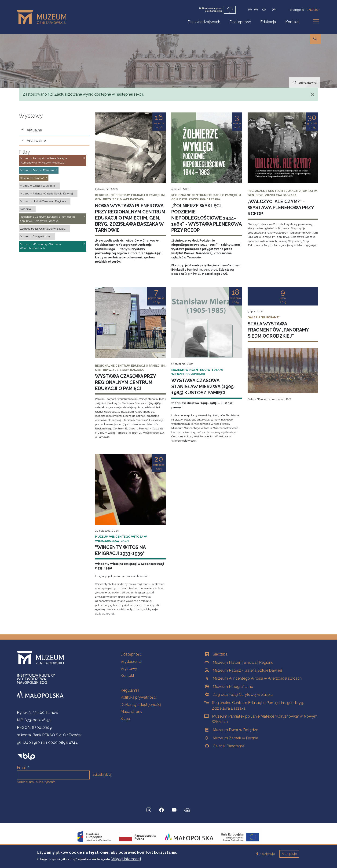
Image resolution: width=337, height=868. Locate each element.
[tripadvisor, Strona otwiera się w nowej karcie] (187, 811)
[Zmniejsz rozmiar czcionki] (256, 10)
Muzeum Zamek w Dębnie (235, 738)
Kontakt (292, 22)
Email (22, 768)
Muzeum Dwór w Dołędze (235, 730)
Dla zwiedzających (204, 22)
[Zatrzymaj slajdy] (274, 10)
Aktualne (34, 130)
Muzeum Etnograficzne (233, 687)
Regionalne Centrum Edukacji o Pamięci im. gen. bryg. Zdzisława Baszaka (258, 706)
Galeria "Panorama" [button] (32, 178)
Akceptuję (289, 854)
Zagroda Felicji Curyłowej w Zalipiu (243, 695)
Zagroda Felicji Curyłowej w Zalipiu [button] (43, 229)
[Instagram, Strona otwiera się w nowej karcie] (149, 810)
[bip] (26, 756)
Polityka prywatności (139, 697)
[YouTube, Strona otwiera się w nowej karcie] (174, 810)
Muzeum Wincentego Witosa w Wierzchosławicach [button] (40, 246)
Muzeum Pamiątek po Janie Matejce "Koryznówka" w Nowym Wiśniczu (265, 719)
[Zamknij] (312, 94)
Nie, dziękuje (265, 854)
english (313, 10)
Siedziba (220, 654)
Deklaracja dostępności (141, 705)
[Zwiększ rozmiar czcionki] (250, 10)
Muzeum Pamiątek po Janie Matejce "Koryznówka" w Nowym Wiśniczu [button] (44, 160)
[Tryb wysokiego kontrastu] (264, 10)
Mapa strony (131, 712)
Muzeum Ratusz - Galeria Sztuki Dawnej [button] (46, 194)
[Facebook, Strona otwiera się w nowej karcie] (161, 810)
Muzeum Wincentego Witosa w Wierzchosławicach (257, 678)
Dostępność (240, 22)
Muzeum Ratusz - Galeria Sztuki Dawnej (247, 670)
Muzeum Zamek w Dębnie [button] (37, 186)
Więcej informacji (126, 859)
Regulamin (130, 690)
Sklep (125, 719)
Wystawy (129, 669)
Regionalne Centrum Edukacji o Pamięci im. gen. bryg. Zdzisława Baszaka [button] (48, 219)
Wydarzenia (131, 661)
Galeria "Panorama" (229, 746)
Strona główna (308, 83)
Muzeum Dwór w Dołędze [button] (37, 170)
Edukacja (268, 22)
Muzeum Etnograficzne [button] (35, 236)
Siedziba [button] (25, 209)
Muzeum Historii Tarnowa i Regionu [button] (43, 201)
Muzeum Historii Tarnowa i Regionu (243, 662)
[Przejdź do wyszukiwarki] (315, 39)
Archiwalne (36, 140)
